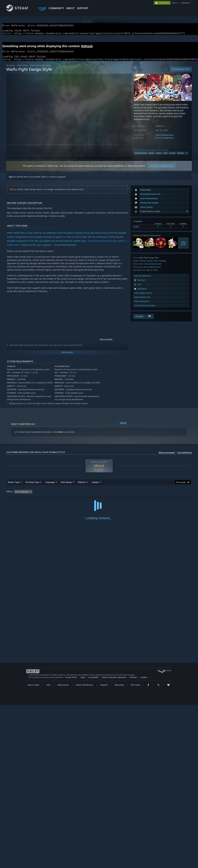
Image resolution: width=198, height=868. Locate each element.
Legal (83, 840)
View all (123, 427)
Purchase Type (32, 486)
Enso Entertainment (164, 139)
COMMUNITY (56, 8)
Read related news (142, 301)
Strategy (181, 157)
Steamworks (63, 848)
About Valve (33, 848)
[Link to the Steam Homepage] (20, 11)
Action (159, 157)
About (70, 8)
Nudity (151, 157)
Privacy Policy (71, 840)
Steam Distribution (85, 848)
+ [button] (187, 157)
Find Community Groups (145, 309)
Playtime (82, 486)
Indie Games (22, 69)
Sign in (12, 181)
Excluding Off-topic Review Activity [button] (53, 495)
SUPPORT (83, 8)
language (185, 3)
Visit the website (143, 280)
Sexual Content (141, 157)
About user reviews (167, 456)
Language (50, 486)
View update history (143, 297)
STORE (42, 8)
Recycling (119, 848)
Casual (172, 157)
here (61, 436)
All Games (11, 69)
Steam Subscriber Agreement (114, 840)
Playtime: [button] (77, 495)
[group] (99, 496)
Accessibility (93, 840)
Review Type (14, 486)
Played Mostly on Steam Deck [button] (99, 495)
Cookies (144, 840)
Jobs (48, 848)
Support (104, 848)
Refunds (133, 840)
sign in (175, 3)
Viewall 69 (183, 247)
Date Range (66, 486)
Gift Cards (136, 848)
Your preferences (185, 456)
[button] (17, 495)
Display (95, 486)
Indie (165, 157)
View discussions (142, 305)
